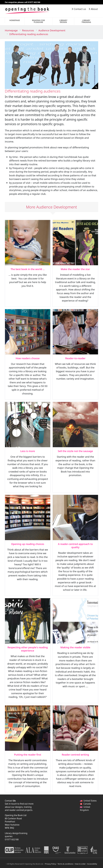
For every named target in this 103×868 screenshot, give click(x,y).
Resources (28, 30)
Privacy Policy (51, 864)
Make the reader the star (75, 269)
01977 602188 (12, 839)
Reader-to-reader (75, 358)
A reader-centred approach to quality (75, 546)
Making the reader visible (75, 647)
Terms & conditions (65, 864)
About (93, 9)
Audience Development (52, 30)
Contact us (79, 9)
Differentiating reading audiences (29, 34)
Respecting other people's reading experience (28, 649)
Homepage (15, 20)
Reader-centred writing (75, 755)
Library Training (86, 21)
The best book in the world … (28, 269)
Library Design (63, 21)
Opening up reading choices (28, 544)
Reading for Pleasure (38, 21)
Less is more (28, 451)
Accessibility (92, 864)
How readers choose (28, 358)
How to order (80, 864)
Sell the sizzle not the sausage (75, 451)
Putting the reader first (28, 755)
